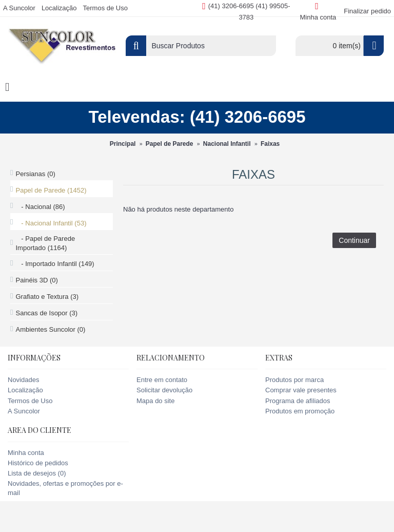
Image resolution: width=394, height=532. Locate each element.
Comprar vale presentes (301, 390)
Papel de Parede (170, 144)
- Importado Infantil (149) (55, 264)
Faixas (270, 144)
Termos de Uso (30, 401)
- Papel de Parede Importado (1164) (45, 243)
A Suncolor (24, 411)
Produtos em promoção (300, 411)
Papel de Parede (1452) (51, 190)
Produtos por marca (294, 380)
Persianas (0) (35, 174)
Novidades (23, 380)
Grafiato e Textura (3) (47, 297)
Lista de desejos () (37, 473)
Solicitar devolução (164, 390)
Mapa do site (155, 401)
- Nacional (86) (40, 207)
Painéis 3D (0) (36, 280)
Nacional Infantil (227, 144)
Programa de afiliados (298, 401)
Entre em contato (162, 380)
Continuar (354, 240)
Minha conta (26, 453)
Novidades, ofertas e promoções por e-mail (65, 488)
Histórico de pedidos (38, 463)
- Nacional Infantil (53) (51, 223)
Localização (25, 390)
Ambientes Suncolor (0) (50, 329)
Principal (123, 144)
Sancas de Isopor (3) (46, 313)
